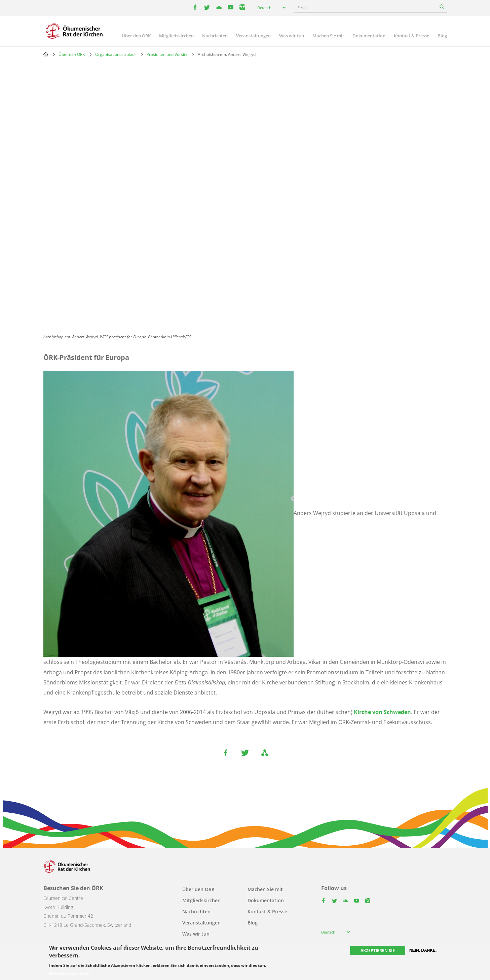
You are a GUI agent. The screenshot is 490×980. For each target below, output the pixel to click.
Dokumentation (369, 36)
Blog (442, 36)
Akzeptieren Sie (378, 951)
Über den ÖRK (136, 36)
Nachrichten (215, 36)
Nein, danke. (423, 950)
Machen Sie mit (328, 36)
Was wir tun (292, 36)
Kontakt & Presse (411, 36)
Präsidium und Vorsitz (167, 54)
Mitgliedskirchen (176, 36)
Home (46, 54)
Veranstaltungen (253, 36)
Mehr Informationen (69, 974)
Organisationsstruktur (116, 54)
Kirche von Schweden (382, 712)
